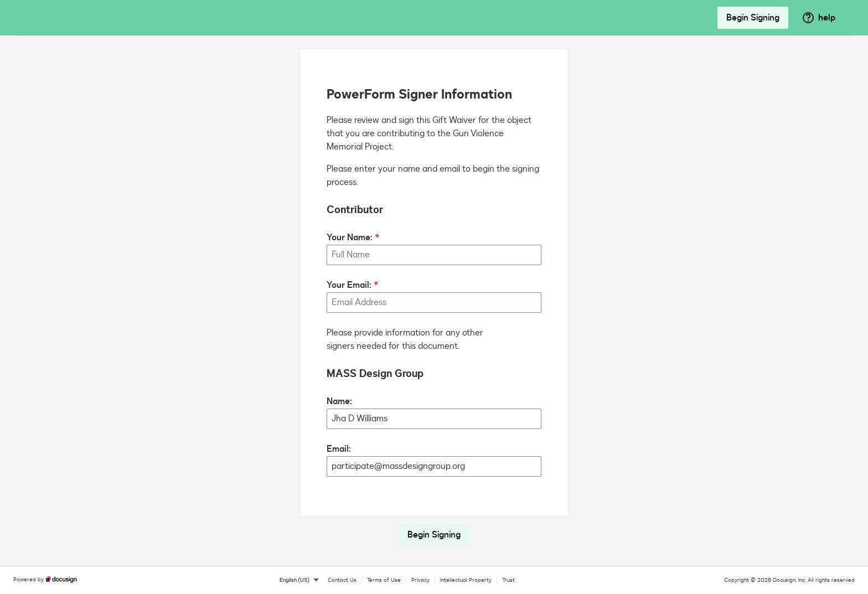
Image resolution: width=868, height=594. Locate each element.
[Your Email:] (434, 303)
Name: (339, 401)
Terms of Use (384, 580)
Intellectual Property (466, 580)
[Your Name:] (434, 255)
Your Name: (350, 237)
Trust (508, 580)
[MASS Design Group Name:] (434, 419)
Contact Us (342, 580)
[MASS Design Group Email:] (434, 466)
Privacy (420, 580)
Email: (339, 449)
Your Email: (349, 285)
